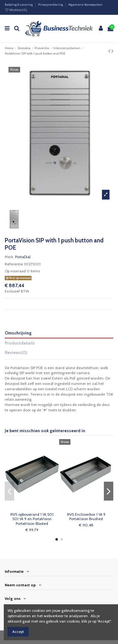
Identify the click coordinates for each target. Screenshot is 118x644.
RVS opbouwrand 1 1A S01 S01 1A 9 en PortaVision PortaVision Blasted (32, 519)
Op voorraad (15, 271)
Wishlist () (16, 10)
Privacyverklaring (51, 5)
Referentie (14, 264)
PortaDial (23, 257)
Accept (18, 632)
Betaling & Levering (19, 5)
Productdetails (20, 343)
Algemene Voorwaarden (85, 5)
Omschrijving (18, 333)
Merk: (9, 257)
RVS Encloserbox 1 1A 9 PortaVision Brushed (86, 516)
